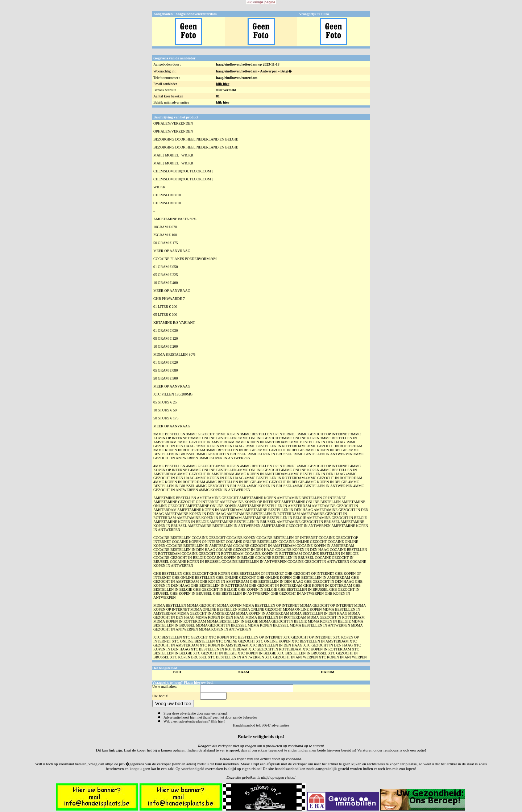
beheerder (250, 717)
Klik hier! (218, 721)
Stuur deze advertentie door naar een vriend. (196, 713)
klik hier (223, 84)
